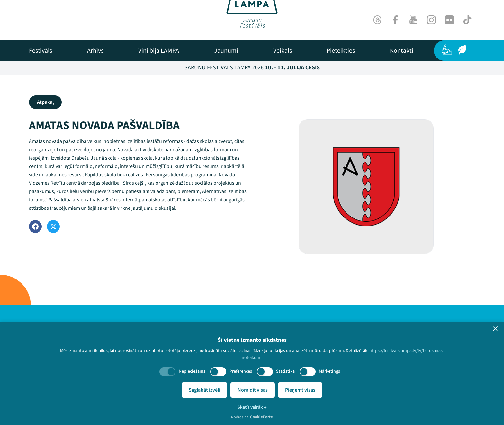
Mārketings (329, 371)
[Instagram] (431, 20)
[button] (495, 329)
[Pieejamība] (447, 49)
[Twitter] (53, 226)
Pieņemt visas (300, 390)
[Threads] (377, 20)
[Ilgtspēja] (462, 49)
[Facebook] (395, 20)
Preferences (241, 371)
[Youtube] (413, 20)
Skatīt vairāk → (252, 407)
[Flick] (449, 20)
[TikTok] (467, 20)
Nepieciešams (192, 371)
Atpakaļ (45, 102)
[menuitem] (40, 51)
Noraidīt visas (253, 390)
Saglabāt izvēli (204, 390)
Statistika (285, 371)
